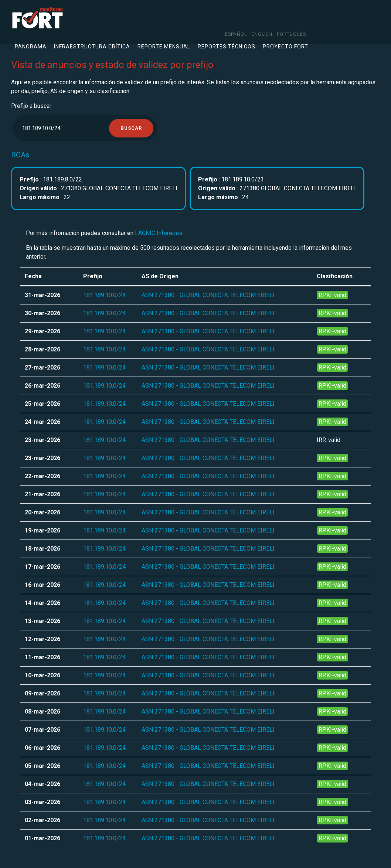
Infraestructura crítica (92, 47)
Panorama (31, 47)
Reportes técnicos (227, 47)
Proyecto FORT (285, 47)
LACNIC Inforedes (159, 233)
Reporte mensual (164, 47)
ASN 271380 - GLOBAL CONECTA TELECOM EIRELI (208, 295)
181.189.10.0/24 (104, 295)
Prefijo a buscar (31, 106)
